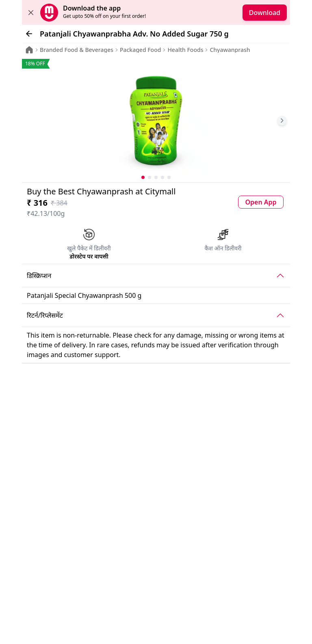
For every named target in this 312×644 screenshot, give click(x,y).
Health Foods (185, 50)
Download (265, 13)
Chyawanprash (230, 50)
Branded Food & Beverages (77, 50)
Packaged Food (140, 50)
